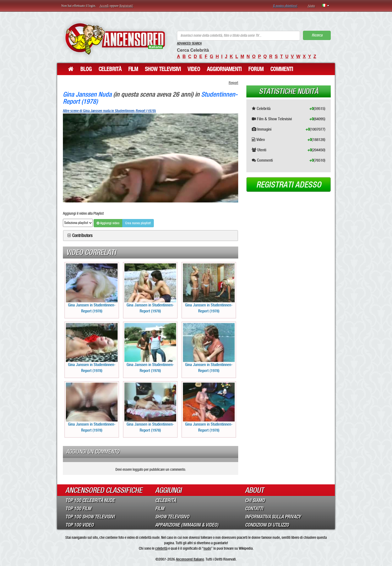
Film (133, 69)
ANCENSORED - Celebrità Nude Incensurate (115, 39)
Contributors (82, 236)
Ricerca (317, 35)
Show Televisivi (163, 69)
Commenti (282, 69)
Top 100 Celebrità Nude (90, 500)
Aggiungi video (108, 223)
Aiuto (311, 6)
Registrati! (126, 6)
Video (194, 69)
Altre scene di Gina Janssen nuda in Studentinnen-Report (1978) (109, 111)
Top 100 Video (79, 525)
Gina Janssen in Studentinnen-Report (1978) (92, 288)
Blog (86, 69)
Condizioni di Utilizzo (267, 525)
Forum (256, 69)
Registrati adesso (289, 185)
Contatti (254, 509)
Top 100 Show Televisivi (90, 517)
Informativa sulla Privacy (273, 517)
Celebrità (110, 69)
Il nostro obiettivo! (285, 6)
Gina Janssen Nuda (87, 94)
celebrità (161, 548)
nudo (207, 548)
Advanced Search (189, 44)
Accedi (104, 6)
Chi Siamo (255, 500)
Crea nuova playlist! (138, 223)
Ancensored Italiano (190, 559)
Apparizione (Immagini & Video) (187, 525)
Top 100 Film (78, 509)
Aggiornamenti (224, 69)
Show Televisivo (172, 517)
